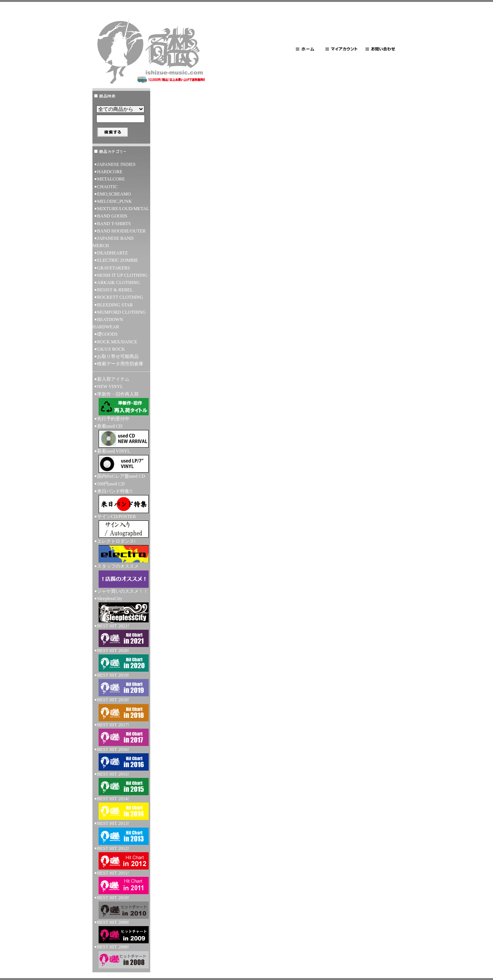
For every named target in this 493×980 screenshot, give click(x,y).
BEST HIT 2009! (121, 932)
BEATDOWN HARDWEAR (108, 323)
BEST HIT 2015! (121, 783)
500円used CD (111, 484)
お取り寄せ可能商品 (118, 356)
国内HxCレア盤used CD (121, 476)
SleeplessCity (121, 609)
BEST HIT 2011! (121, 882)
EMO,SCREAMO (114, 194)
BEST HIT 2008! (121, 956)
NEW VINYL (110, 386)
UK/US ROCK (111, 349)
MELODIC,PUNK (114, 201)
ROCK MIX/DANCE (117, 342)
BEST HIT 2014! (121, 808)
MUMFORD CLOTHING (121, 312)
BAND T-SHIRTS (114, 224)
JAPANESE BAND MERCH (113, 242)
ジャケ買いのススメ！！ (122, 591)
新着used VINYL (121, 461)
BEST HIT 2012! (121, 858)
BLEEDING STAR (115, 305)
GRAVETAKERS (114, 268)
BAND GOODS (112, 216)
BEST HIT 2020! (121, 660)
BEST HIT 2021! (121, 635)
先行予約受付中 (113, 419)
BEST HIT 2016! (121, 759)
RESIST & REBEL (115, 290)
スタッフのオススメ (121, 575)
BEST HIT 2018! (121, 709)
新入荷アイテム (113, 379)
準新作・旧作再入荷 (121, 403)
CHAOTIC (107, 187)
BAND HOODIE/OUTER (121, 231)
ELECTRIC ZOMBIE (117, 260)
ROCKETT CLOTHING (120, 297)
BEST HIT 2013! (121, 833)
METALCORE (111, 179)
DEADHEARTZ (112, 253)
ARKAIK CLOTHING (118, 283)
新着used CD (121, 436)
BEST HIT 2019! (121, 684)
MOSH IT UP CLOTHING (122, 275)
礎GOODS (107, 334)
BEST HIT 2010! (121, 907)
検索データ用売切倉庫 (120, 364)
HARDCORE (110, 172)
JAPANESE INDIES (116, 164)
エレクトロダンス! (121, 551)
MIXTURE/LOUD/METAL (123, 209)
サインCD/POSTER (121, 526)
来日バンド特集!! (121, 501)
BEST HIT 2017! (121, 734)
